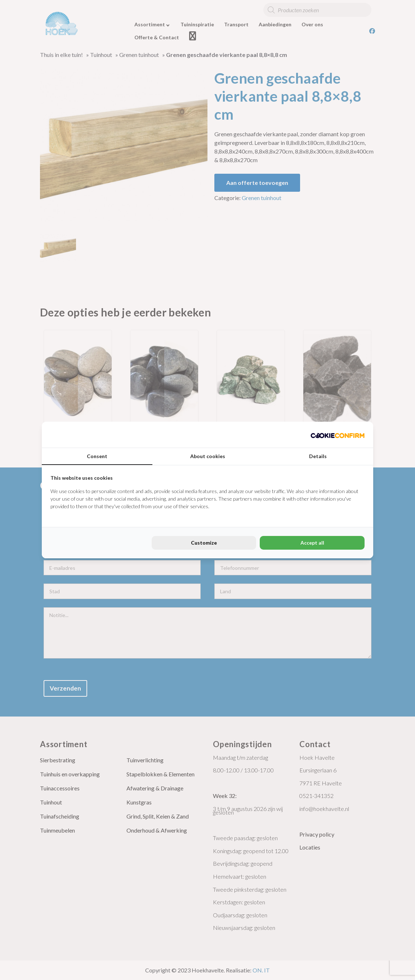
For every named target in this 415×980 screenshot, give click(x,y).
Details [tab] (318, 456)
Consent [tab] (97, 456)
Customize (204, 543)
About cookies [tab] (208, 456)
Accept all (312, 543)
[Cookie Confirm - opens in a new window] (338, 435)
